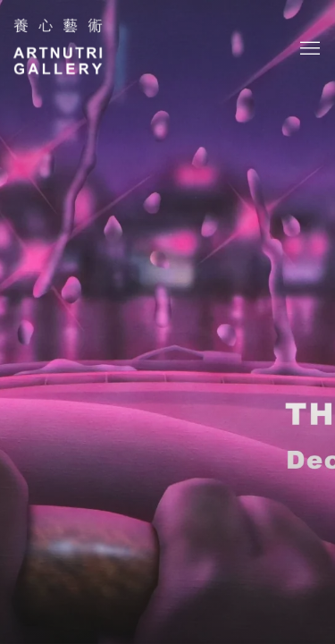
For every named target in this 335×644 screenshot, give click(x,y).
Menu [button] (308, 49)
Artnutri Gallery (58, 49)
